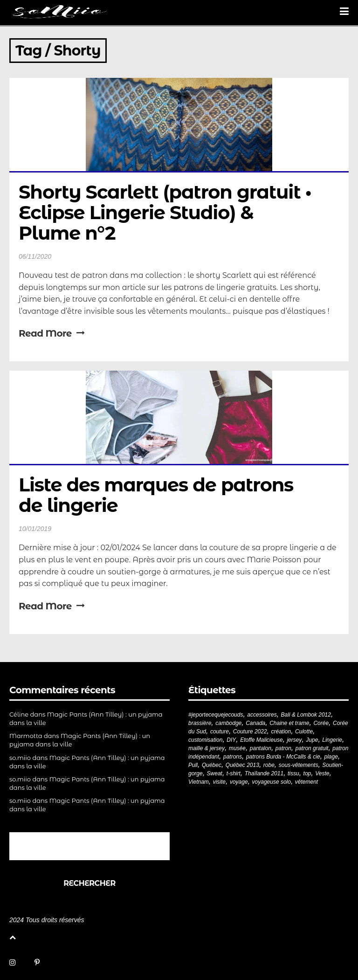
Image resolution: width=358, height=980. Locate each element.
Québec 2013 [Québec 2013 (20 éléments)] (242, 765)
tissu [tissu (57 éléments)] (293, 773)
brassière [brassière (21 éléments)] (200, 723)
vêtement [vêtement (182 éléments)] (306, 782)
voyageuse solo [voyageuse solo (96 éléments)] (272, 782)
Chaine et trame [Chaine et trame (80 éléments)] (289, 723)
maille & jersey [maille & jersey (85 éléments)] (207, 748)
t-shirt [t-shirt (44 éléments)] (234, 773)
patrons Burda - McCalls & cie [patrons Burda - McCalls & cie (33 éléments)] (283, 757)
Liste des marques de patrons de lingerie (158, 495)
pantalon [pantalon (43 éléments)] (261, 748)
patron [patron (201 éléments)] (283, 748)
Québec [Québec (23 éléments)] (212, 765)
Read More (52, 333)
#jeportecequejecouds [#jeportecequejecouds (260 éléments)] (216, 715)
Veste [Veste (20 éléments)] (322, 773)
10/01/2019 (35, 529)
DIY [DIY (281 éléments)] (231, 740)
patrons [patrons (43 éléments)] (233, 757)
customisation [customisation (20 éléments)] (205, 740)
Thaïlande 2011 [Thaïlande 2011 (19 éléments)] (264, 773)
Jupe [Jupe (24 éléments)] (312, 740)
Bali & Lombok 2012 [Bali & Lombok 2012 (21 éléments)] (306, 715)
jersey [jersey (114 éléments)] (294, 740)
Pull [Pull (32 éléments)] (193, 765)
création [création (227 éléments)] (281, 732)
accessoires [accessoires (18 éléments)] (262, 715)
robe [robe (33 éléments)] (269, 765)
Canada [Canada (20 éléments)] (255, 723)
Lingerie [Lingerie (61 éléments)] (332, 740)
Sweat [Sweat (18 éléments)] (215, 773)
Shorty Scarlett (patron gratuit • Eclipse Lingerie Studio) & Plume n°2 (167, 212)
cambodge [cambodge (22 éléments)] (228, 723)
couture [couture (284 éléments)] (220, 732)
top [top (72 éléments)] (307, 773)
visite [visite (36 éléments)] (219, 782)
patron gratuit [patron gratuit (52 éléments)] (312, 748)
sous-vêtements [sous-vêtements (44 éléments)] (299, 765)
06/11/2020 (35, 256)
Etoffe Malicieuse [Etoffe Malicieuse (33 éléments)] (261, 740)
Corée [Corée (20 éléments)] (321, 723)
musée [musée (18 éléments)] (237, 748)
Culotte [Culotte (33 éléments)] (304, 732)
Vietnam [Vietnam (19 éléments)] (199, 782)
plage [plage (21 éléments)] (331, 757)
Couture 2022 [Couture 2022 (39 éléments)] (250, 732)
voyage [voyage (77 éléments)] (239, 782)
